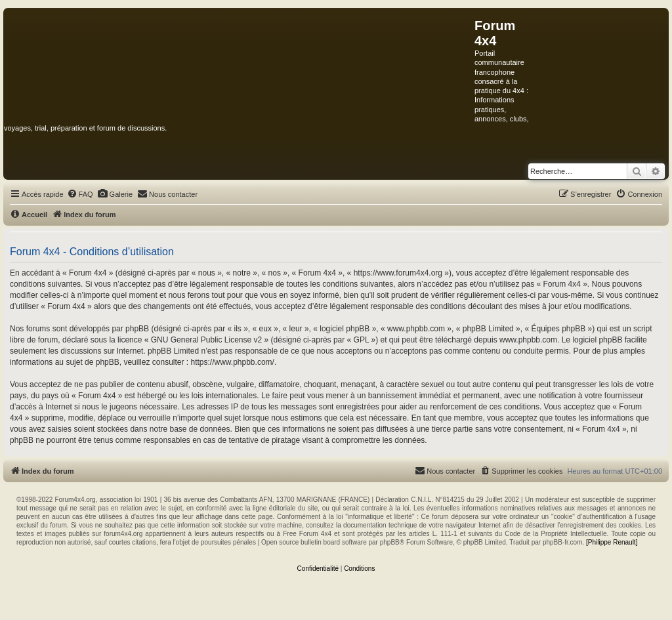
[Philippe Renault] (612, 542)
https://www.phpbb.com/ (232, 362)
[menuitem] (80, 194)
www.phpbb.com (528, 340)
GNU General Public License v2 (206, 340)
